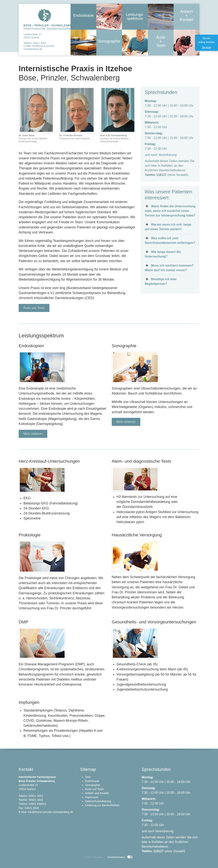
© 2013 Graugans (93, 857)
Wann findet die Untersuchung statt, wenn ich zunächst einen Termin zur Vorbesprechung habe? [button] (170, 211)
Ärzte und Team (34, 308)
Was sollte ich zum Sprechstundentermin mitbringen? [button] (170, 240)
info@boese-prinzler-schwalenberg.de (39, 47)
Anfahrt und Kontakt (97, 793)
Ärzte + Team (161, 43)
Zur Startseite (45, 15)
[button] (8, 860)
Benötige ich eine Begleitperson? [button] (161, 281)
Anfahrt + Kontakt (187, 17)
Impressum (92, 797)
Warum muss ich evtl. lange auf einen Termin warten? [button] (168, 227)
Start (88, 777)
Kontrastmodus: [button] (120, 857)
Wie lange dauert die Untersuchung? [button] (163, 254)
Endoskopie (84, 16)
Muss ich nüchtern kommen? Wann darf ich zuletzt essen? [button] (169, 268)
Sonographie (109, 42)
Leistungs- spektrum (135, 17)
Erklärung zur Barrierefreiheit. (103, 805)
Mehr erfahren (33, 434)
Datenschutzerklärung (98, 801)
